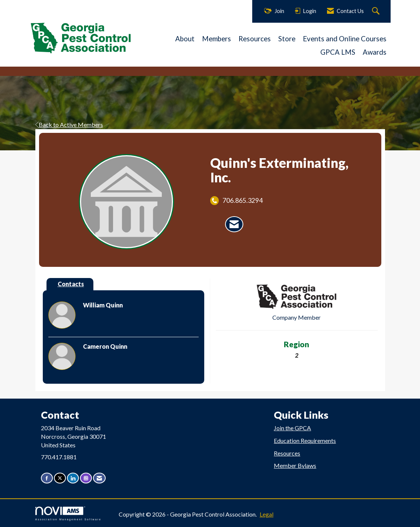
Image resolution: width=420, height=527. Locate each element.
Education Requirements (305, 440)
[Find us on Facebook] (47, 478)
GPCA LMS (338, 52)
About (185, 39)
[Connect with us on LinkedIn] (73, 478)
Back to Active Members (69, 124)
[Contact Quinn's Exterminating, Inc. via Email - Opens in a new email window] (234, 224)
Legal (267, 514)
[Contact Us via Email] (99, 478)
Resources (255, 39)
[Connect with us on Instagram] (86, 478)
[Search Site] (377, 11)
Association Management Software (68, 513)
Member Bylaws (295, 465)
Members (217, 39)
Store (287, 39)
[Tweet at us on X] (60, 478)
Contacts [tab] (71, 284)
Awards (375, 52)
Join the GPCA (292, 428)
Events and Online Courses (345, 39)
